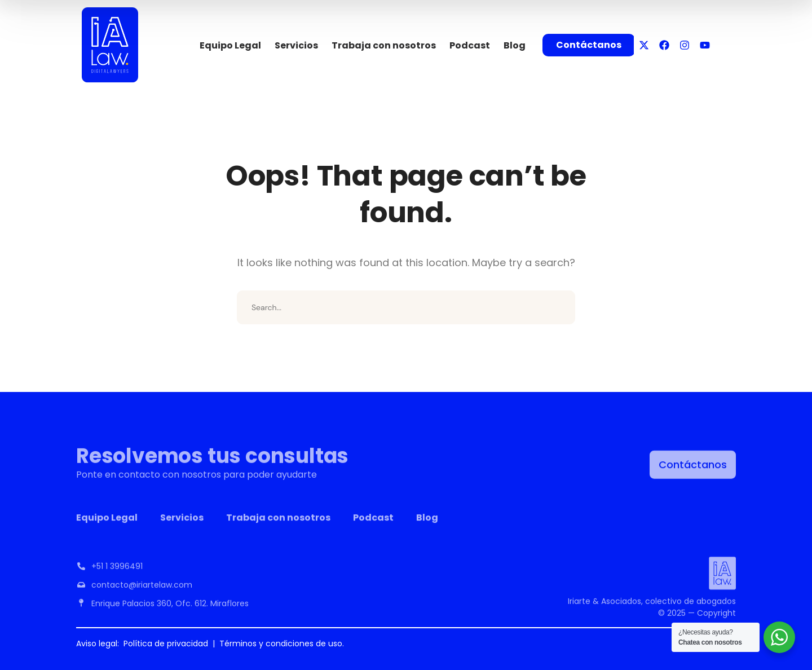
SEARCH (558, 307)
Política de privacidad (166, 643)
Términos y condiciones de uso (281, 643)
